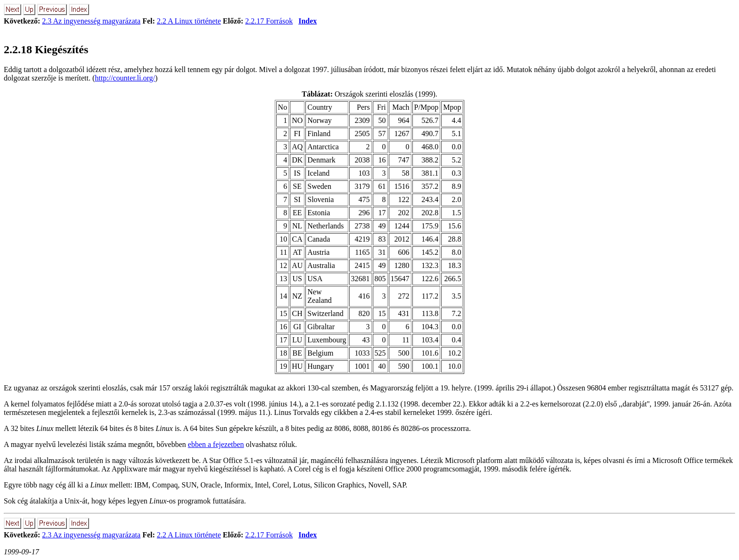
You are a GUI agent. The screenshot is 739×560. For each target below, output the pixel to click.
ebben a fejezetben (216, 444)
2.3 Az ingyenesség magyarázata (91, 21)
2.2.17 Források (269, 21)
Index (308, 21)
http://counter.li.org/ (125, 78)
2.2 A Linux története (189, 21)
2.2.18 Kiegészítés (46, 49)
